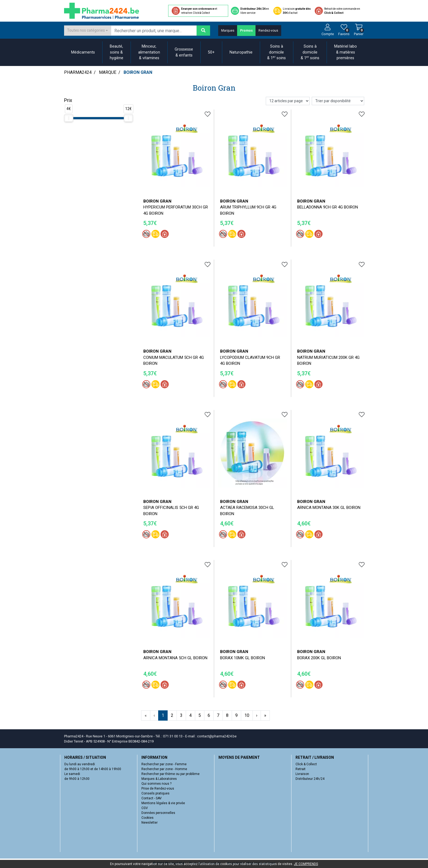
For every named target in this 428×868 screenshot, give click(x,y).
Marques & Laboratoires (159, 779)
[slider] (69, 118)
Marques (228, 31)
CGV (145, 808)
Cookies (147, 818)
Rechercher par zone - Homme (164, 769)
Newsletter (150, 823)
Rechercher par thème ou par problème (170, 774)
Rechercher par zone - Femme (164, 764)
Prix (68, 100)
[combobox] (88, 31)
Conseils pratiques (155, 793)
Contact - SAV (152, 798)
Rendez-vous (268, 31)
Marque (108, 72)
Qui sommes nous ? (156, 784)
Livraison (302, 774)
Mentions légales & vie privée (163, 803)
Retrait (301, 769)
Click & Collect (306, 764)
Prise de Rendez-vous (158, 789)
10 (247, 715)
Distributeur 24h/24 (310, 779)
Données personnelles (158, 813)
